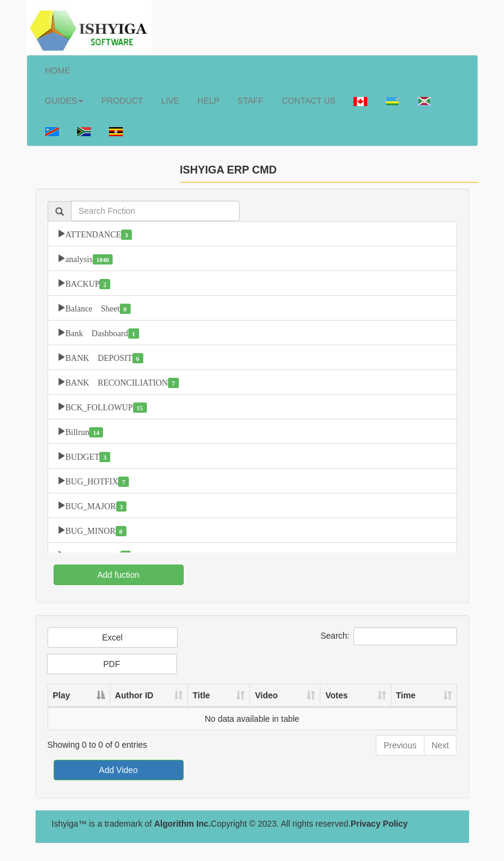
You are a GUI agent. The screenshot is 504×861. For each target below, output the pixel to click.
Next (440, 745)
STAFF (250, 101)
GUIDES (64, 101)
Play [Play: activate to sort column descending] (62, 695)
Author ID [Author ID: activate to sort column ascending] (132, 695)
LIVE (170, 101)
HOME (58, 70)
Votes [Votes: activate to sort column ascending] (342, 695)
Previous (400, 745)
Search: (388, 636)
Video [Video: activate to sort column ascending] (274, 695)
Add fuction (118, 575)
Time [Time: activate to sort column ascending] (408, 695)
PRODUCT (122, 101)
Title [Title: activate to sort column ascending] (212, 695)
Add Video (118, 770)
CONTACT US (309, 101)
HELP (209, 101)
